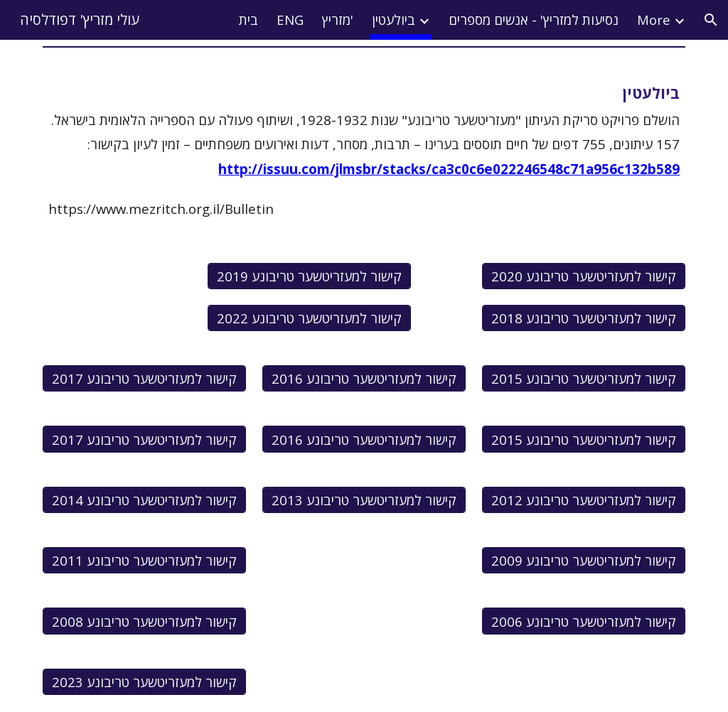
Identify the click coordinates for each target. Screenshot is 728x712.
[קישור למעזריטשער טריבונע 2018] (584, 318)
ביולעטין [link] (394, 20)
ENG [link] (290, 20)
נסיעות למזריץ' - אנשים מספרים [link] (534, 20)
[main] (364, 129)
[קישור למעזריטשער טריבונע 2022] (309, 318)
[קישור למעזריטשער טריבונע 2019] (309, 276)
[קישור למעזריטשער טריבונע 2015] (584, 379)
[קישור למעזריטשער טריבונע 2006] (584, 621)
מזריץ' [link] (338, 20)
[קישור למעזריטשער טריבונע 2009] (584, 561)
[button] (711, 20)
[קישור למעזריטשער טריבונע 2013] (364, 500)
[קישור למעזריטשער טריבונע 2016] (364, 379)
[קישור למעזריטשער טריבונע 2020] (584, 276)
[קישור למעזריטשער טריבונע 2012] (584, 500)
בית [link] (248, 20)
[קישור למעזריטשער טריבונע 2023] (144, 681)
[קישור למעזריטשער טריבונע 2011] (144, 561)
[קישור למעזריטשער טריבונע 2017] (144, 379)
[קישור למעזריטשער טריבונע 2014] (144, 500)
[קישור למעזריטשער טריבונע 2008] (144, 621)
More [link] (654, 20)
